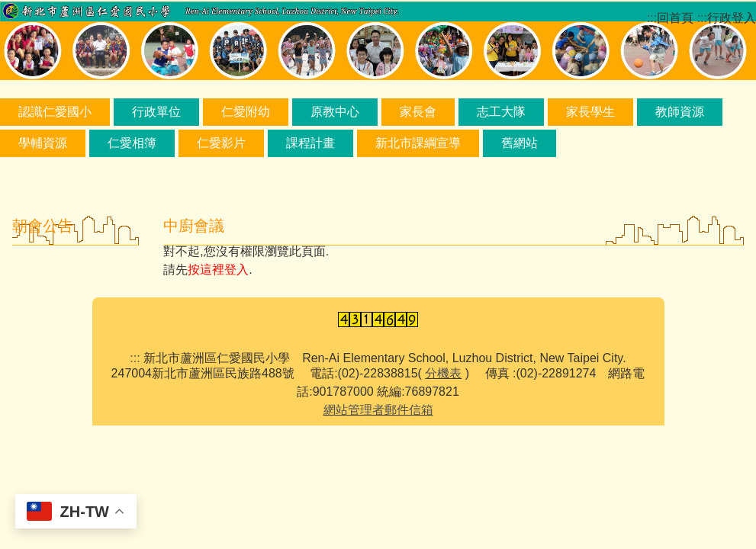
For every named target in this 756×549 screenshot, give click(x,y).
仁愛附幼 (246, 112)
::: (135, 358)
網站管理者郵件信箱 (378, 410)
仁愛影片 (221, 143)
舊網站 (520, 143)
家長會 (418, 112)
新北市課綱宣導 (418, 143)
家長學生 (590, 112)
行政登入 (732, 18)
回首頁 (675, 18)
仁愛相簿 (132, 143)
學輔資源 (43, 143)
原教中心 (335, 112)
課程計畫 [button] (310, 143)
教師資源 (680, 112)
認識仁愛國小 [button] (55, 112)
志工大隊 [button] (501, 112)
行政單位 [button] (156, 112)
